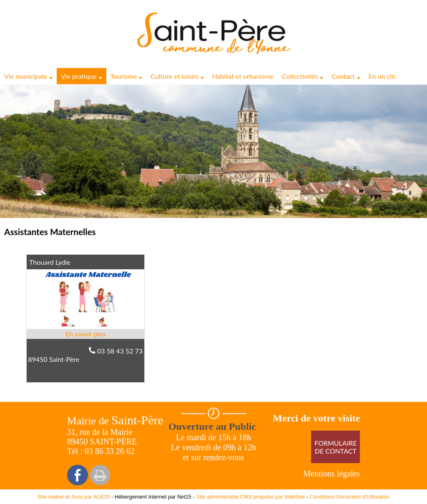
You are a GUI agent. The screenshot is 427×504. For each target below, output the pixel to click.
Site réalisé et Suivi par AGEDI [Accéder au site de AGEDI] (74, 497)
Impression (100, 475)
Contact (343, 76)
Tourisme (124, 76)
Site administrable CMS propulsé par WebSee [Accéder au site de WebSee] (250, 497)
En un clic (383, 76)
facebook (78, 475)
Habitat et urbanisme (243, 76)
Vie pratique (79, 76)
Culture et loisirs (174, 76)
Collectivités (300, 76)
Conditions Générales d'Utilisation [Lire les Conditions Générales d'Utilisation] (350, 497)
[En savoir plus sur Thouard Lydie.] (85, 334)
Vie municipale (26, 76)
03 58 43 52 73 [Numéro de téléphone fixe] (120, 351)
